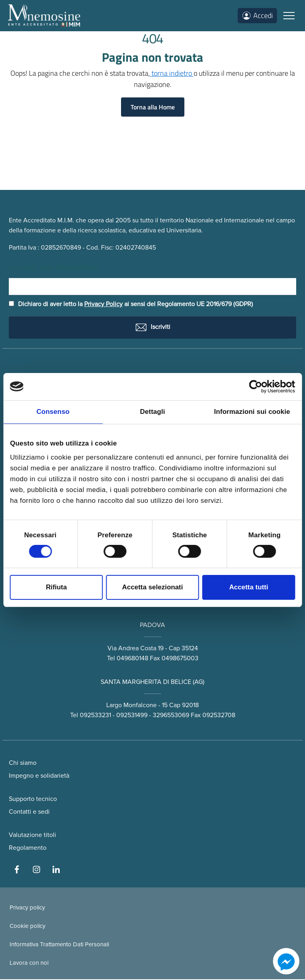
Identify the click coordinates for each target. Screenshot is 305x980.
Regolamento (28, 849)
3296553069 (171, 716)
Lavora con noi (29, 964)
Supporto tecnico (33, 800)
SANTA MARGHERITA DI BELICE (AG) (152, 683)
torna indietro (172, 73)
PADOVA (152, 626)
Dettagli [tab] (152, 412)
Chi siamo (23, 764)
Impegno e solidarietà (39, 776)
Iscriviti (152, 328)
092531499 (132, 716)
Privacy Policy (103, 305)
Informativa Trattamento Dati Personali (59, 945)
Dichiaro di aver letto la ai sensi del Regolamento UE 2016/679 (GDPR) (131, 305)
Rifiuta (56, 587)
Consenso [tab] (53, 412)
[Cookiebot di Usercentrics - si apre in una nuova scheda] (260, 387)
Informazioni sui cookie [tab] (252, 412)
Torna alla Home (153, 107)
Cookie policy (27, 927)
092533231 (95, 716)
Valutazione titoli (32, 836)
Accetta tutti (249, 587)
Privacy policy (27, 908)
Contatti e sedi (29, 813)
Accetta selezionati (153, 587)
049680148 (132, 659)
